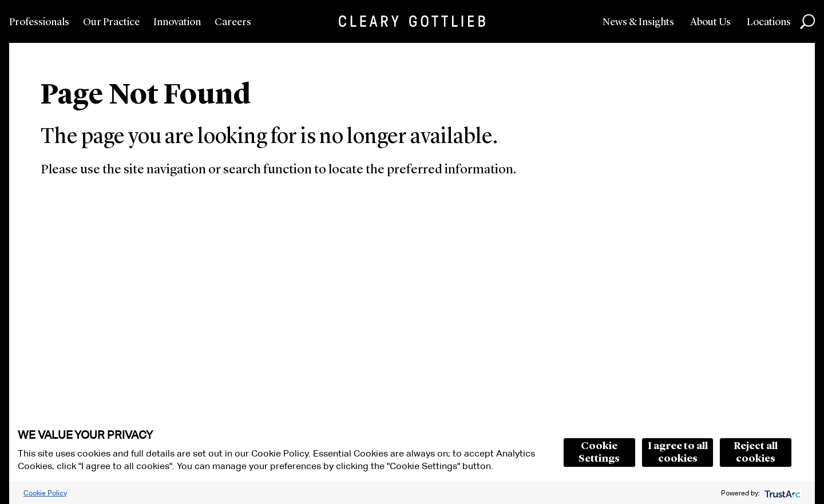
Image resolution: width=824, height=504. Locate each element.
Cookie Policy (45, 493)
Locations (769, 22)
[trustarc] (781, 493)
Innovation (177, 22)
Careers (233, 22)
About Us (710, 22)
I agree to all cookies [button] (678, 453)
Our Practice (111, 22)
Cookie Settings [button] (599, 453)
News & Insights (638, 22)
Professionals (39, 22)
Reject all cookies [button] (756, 453)
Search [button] (807, 22)
